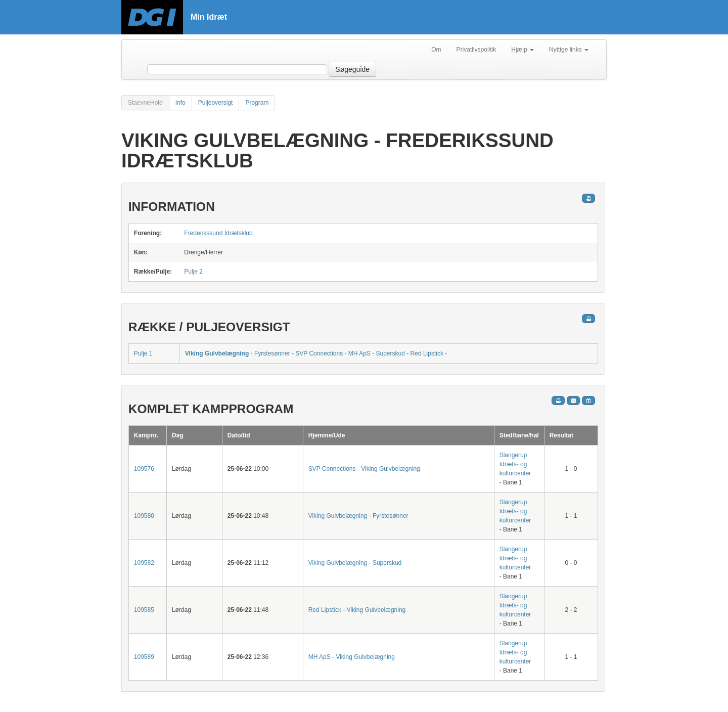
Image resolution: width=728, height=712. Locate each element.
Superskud (391, 353)
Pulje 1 (143, 353)
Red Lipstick (427, 353)
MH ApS (359, 353)
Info (180, 103)
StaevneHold (145, 103)
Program (257, 103)
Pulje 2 (193, 272)
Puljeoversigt (216, 103)
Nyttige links (569, 50)
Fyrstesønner (272, 353)
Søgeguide (352, 69)
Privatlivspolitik (476, 50)
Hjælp (522, 50)
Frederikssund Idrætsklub (218, 233)
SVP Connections (319, 353)
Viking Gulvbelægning (217, 353)
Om (436, 50)
